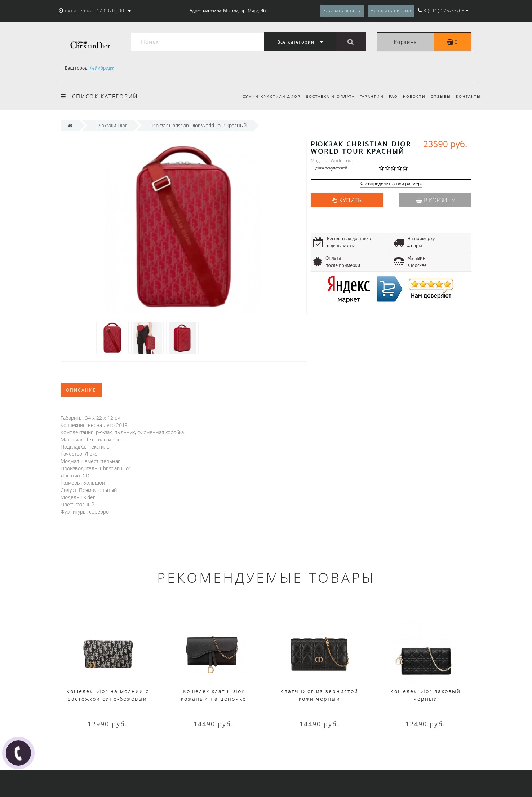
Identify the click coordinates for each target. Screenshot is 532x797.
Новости (412, 96)
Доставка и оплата (324, 96)
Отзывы (439, 96)
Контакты (468, 96)
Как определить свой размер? (391, 184)
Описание (81, 390)
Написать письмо (391, 11)
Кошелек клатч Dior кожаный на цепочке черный (214, 699)
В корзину (435, 200)
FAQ (390, 96)
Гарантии (367, 96)
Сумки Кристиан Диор (265, 96)
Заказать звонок (342, 11)
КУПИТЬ (350, 200)
